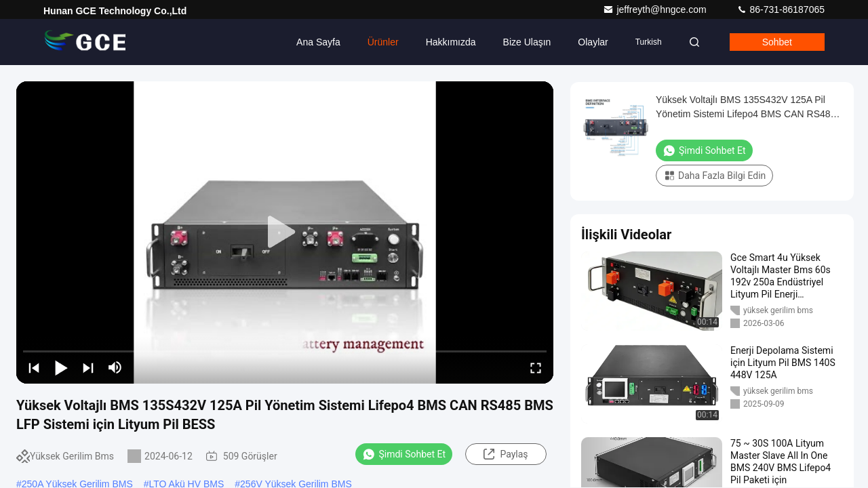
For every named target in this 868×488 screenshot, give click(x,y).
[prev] (34, 367)
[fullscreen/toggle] (536, 367)
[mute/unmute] (115, 367)
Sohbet (777, 42)
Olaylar (593, 42)
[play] (285, 232)
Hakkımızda (451, 42)
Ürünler (383, 42)
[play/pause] (61, 367)
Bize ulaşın (527, 42)
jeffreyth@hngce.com (656, 9)
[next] (88, 367)
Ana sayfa (318, 42)
